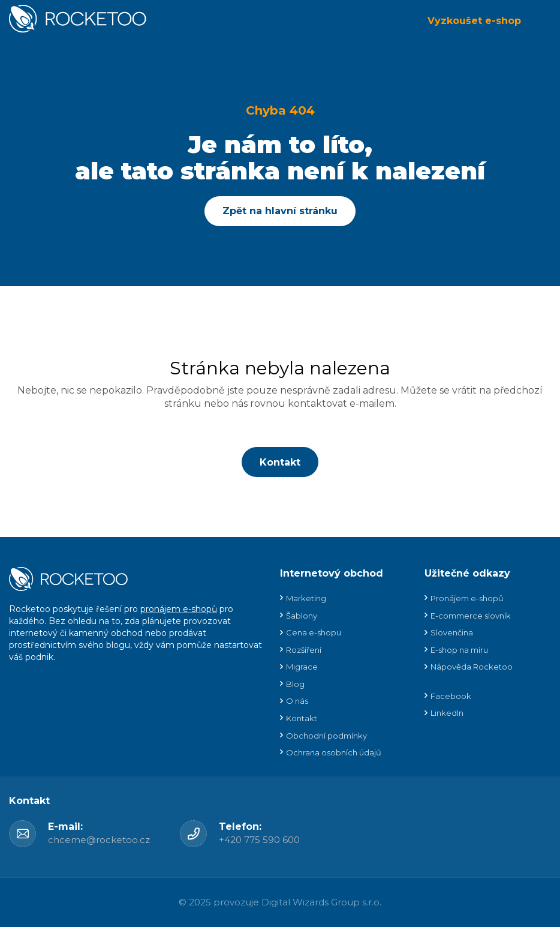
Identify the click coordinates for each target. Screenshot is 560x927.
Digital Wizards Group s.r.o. (321, 902)
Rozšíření (304, 650)
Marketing (306, 598)
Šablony (302, 616)
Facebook (451, 696)
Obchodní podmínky (326, 736)
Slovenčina (452, 632)
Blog (295, 684)
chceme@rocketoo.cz (99, 840)
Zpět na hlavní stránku (280, 211)
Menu (542, 21)
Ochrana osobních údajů (334, 752)
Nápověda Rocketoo (472, 667)
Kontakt (280, 462)
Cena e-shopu (314, 632)
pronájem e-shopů (179, 609)
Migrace (302, 667)
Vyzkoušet (474, 21)
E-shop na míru (459, 650)
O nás (297, 701)
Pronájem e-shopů (467, 598)
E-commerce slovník (471, 616)
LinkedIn (447, 713)
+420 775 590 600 (259, 840)
